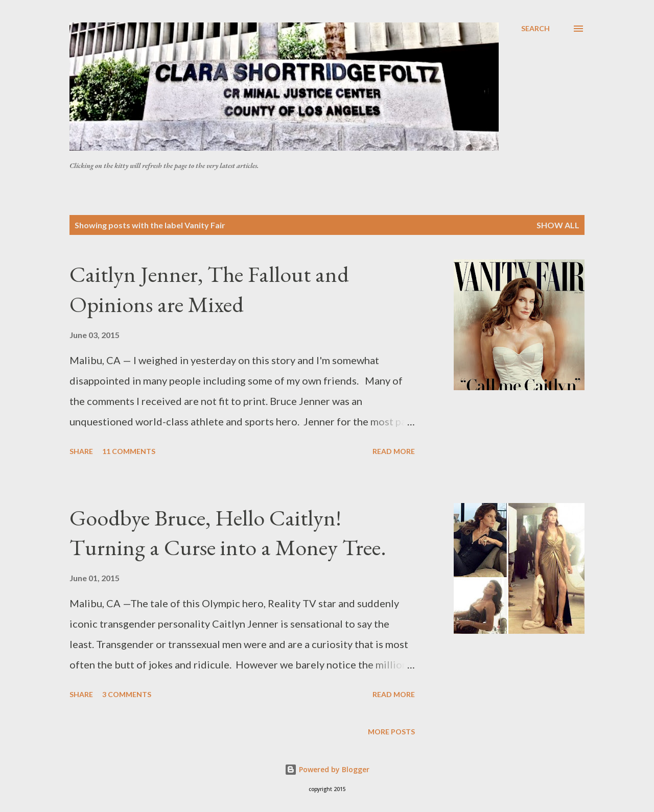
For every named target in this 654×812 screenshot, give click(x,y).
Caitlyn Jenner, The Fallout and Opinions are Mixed (209, 289)
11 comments (129, 451)
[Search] (535, 29)
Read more (394, 451)
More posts (391, 732)
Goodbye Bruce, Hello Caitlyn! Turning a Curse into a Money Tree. (228, 533)
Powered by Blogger (327, 769)
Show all (558, 225)
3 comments (127, 694)
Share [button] (81, 451)
